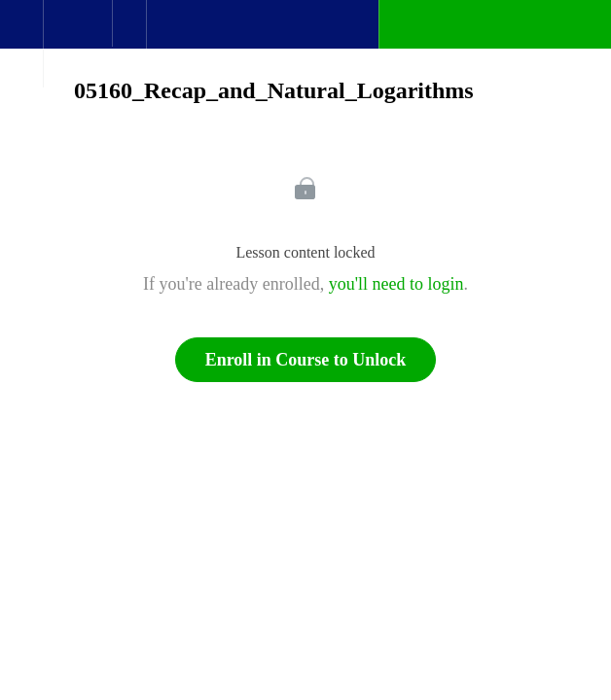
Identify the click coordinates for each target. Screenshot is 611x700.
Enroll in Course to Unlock (306, 360)
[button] (21, 34)
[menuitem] (77, 44)
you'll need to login (396, 284)
